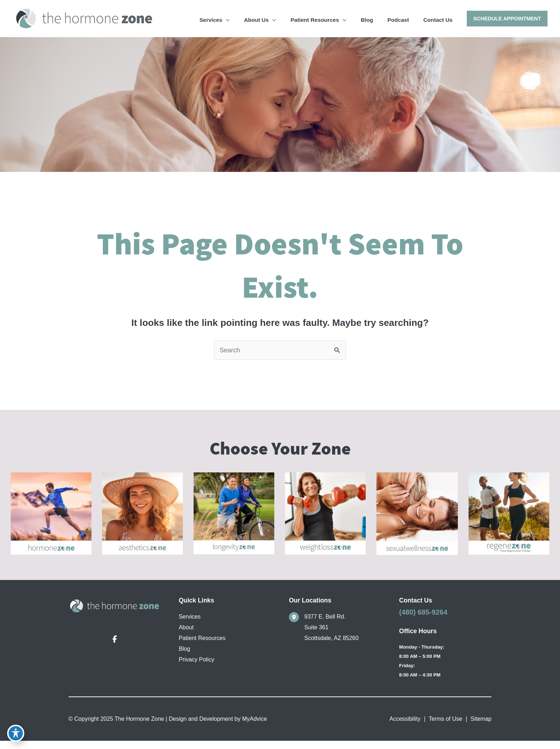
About (186, 634)
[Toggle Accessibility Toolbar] (16, 733)
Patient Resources (202, 644)
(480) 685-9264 (423, 619)
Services (189, 623)
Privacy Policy (196, 666)
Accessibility (405, 727)
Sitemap (481, 727)
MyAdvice (254, 727)
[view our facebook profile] (115, 646)
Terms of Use (445, 727)
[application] (271, 18)
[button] (506, 19)
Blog (184, 655)
